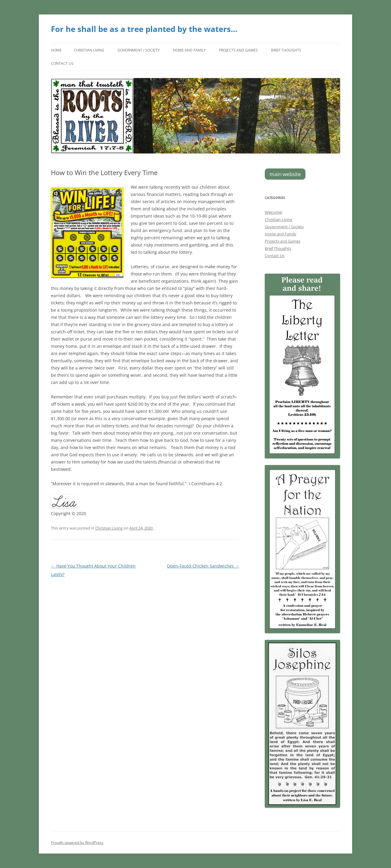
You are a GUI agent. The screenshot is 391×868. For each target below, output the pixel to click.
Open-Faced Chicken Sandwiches (203, 566)
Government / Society (139, 50)
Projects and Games (238, 50)
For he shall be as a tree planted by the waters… (144, 29)
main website (285, 174)
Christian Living (89, 50)
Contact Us (62, 63)
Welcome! (274, 212)
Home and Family (189, 50)
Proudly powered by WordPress (77, 843)
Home (56, 50)
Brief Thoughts (286, 50)
